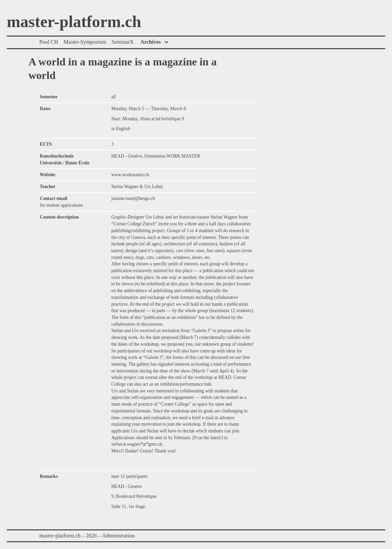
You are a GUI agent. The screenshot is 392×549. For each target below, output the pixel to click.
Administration (118, 536)
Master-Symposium (85, 42)
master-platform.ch (74, 22)
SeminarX (122, 42)
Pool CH (49, 42)
